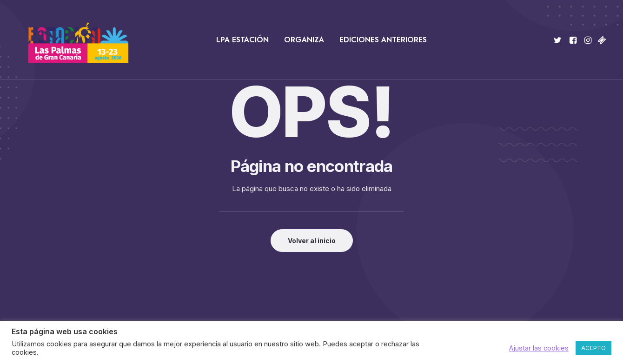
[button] (559, 40)
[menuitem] (242, 40)
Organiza (304, 40)
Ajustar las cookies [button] (539, 348)
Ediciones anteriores (383, 40)
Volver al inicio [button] (312, 241)
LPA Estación (242, 40)
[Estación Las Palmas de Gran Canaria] (72, 40)
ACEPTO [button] (593, 348)
